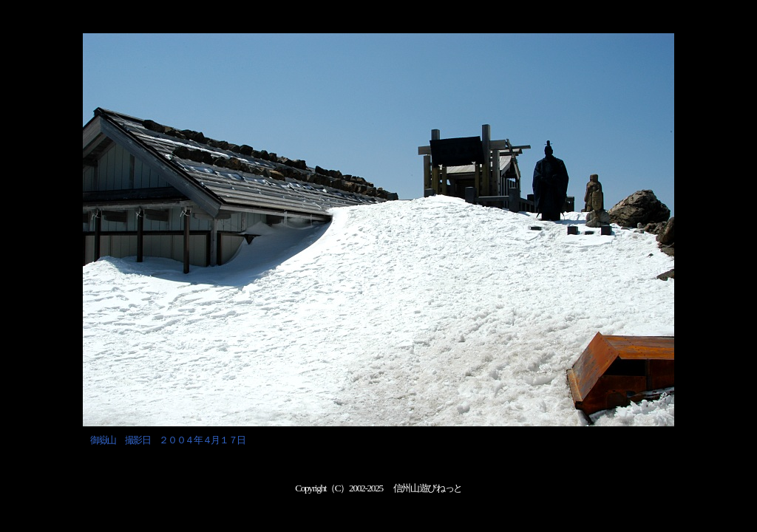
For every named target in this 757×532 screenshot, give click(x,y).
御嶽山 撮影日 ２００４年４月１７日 (168, 440)
